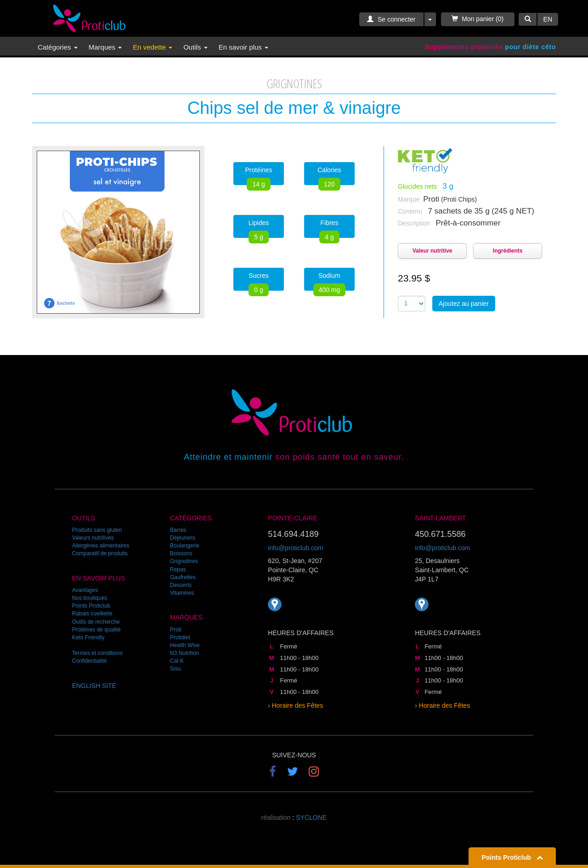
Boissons (181, 553)
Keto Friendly (88, 637)
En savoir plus (243, 47)
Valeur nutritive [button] (433, 251)
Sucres (259, 281)
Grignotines (184, 561)
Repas (178, 569)
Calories (329, 176)
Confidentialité (90, 661)
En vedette (153, 47)
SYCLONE (311, 817)
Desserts (181, 585)
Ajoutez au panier (464, 304)
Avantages (85, 590)
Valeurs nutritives (93, 538)
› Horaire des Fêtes (295, 705)
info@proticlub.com (295, 548)
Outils (195, 47)
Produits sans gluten (97, 530)
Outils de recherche (96, 622)
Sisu (175, 669)
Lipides (259, 228)
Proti (176, 630)
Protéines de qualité (96, 630)
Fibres (329, 228)
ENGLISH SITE (94, 686)
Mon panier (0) (478, 19)
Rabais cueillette (92, 614)
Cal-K (177, 661)
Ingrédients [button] (508, 251)
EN (548, 19)
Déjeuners (183, 538)
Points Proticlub (91, 606)
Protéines (258, 176)
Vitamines (182, 593)
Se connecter (391, 19)
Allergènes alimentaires (101, 546)
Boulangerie (185, 546)
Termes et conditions (97, 653)
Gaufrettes (183, 577)
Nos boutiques (90, 598)
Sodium (330, 281)
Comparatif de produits (100, 553)
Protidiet (180, 637)
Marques (105, 47)
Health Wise (185, 645)
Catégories (58, 47)
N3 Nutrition (184, 653)
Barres (178, 530)
